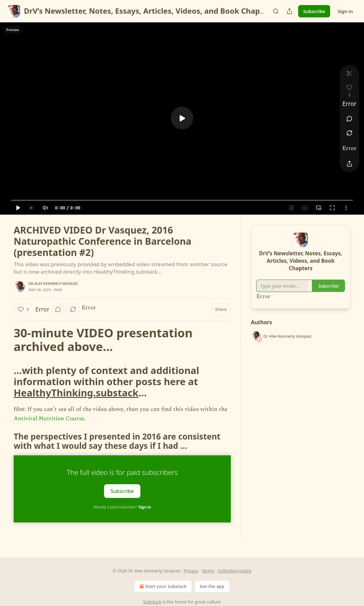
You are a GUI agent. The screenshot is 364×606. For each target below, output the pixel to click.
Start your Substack (162, 586)
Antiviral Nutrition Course (49, 419)
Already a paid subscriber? (122, 507)
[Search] (276, 11)
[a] (182, 118)
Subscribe (314, 11)
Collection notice (235, 571)
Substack (152, 602)
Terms (208, 571)
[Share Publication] (289, 11)
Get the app (212, 586)
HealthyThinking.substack (76, 393)
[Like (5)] (23, 309)
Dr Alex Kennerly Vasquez (53, 283)
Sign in (345, 11)
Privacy (191, 571)
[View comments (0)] (349, 119)
